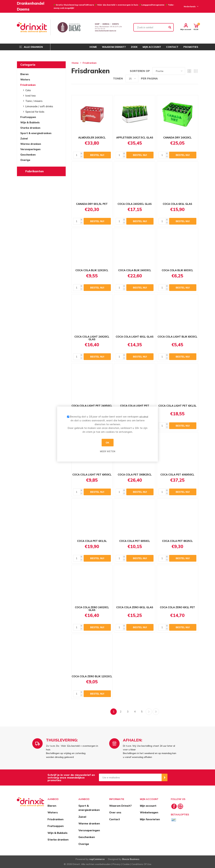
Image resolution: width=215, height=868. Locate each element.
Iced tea (30, 96)
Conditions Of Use (141, 864)
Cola (28, 90)
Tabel (189, 71)
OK (108, 443)
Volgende (149, 712)
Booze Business (131, 859)
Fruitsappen (28, 117)
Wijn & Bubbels (30, 122)
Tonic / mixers (34, 101)
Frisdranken (28, 85)
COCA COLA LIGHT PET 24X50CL (92, 406)
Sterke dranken (30, 128)
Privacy (117, 864)
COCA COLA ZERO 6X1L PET (177, 607)
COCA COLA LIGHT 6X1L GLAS (135, 337)
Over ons (115, 812)
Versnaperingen (30, 149)
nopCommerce (97, 859)
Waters (25, 80)
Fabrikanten (35, 171)
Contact (115, 819)
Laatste (156, 712)
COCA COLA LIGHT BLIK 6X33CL (177, 337)
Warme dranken (31, 144)
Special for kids (35, 112)
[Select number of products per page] (132, 79)
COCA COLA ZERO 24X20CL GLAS (92, 609)
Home (75, 63)
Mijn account (186, 29)
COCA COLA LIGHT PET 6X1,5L (177, 406)
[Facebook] (174, 806)
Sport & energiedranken (36, 133)
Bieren (24, 74)
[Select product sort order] (169, 71)
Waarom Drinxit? (120, 806)
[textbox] (154, 27)
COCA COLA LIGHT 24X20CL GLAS (92, 338)
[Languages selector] (191, 6)
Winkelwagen (149, 812)
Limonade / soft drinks (39, 106)
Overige (25, 160)
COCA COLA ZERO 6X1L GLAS (135, 607)
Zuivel (24, 139)
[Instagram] (180, 806)
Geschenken (28, 155)
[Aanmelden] (130, 777)
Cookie (126, 864)
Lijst (196, 71)
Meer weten (108, 451)
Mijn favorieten (150, 819)
